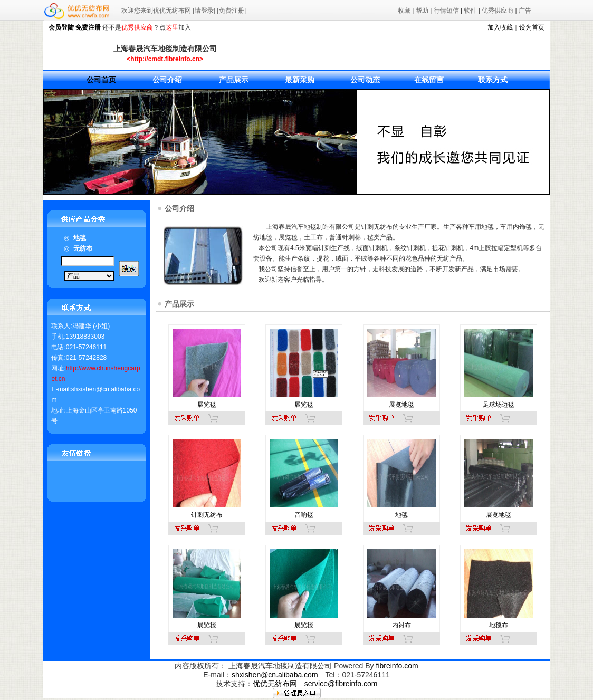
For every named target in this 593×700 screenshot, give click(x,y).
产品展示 (234, 80)
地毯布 (499, 625)
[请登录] (204, 11)
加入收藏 (500, 27)
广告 (525, 11)
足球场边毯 (499, 405)
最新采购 (300, 80)
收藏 (404, 11)
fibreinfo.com (397, 666)
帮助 (422, 11)
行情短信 (446, 11)
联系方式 (493, 80)
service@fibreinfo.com (341, 684)
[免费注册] (231, 11)
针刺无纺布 (207, 515)
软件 (470, 11)
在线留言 (429, 80)
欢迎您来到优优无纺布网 (156, 11)
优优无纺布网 (275, 684)
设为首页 (532, 27)
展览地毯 (401, 405)
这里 (172, 27)
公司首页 (101, 80)
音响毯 (304, 515)
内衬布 (401, 625)
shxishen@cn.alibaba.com (275, 675)
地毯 (401, 515)
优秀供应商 (498, 11)
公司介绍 (167, 80)
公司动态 (365, 80)
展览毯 (207, 405)
